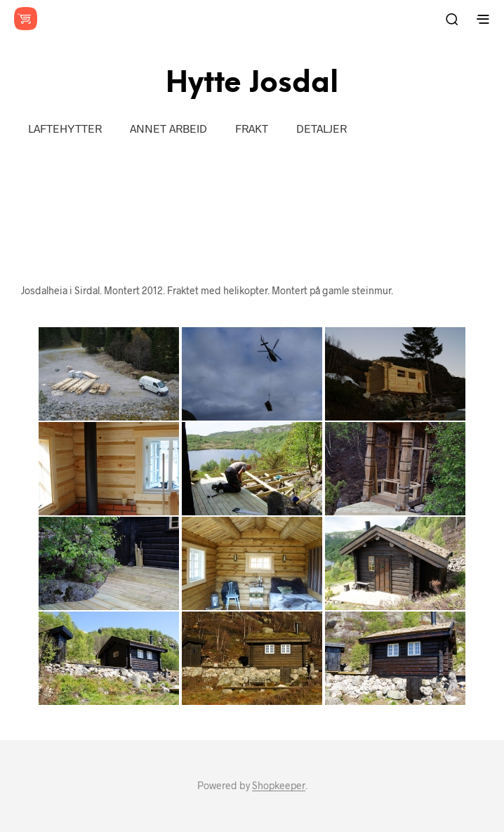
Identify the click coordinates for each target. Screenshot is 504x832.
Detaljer (321, 128)
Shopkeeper (279, 786)
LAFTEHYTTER (65, 128)
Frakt (252, 128)
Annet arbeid (168, 128)
